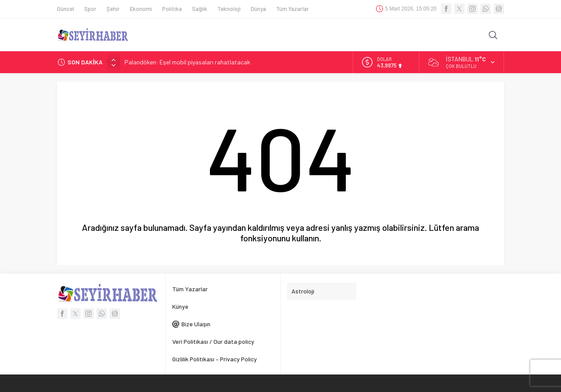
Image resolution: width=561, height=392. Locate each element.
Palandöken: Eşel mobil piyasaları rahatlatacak (187, 62)
